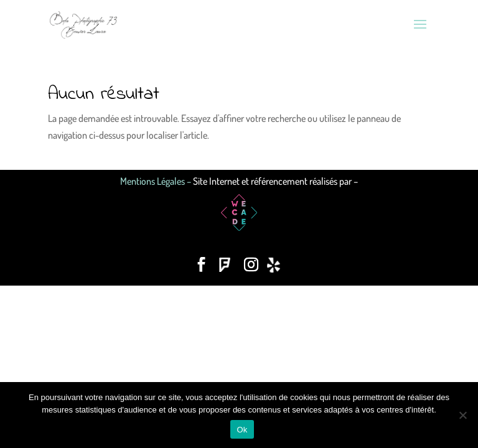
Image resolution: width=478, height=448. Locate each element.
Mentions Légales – (157, 181)
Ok (242, 430)
